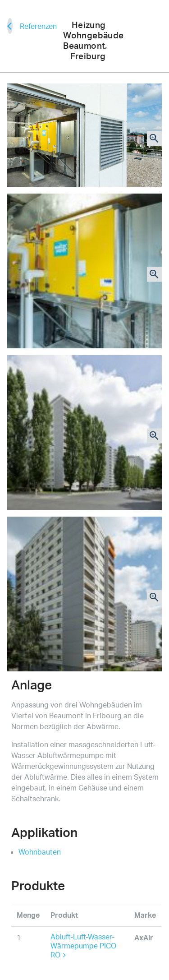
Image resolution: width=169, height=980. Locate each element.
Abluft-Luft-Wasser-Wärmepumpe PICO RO (83, 946)
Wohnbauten (40, 852)
